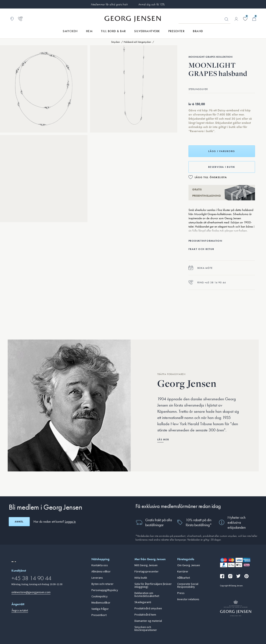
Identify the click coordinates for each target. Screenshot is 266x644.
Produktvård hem (145, 615)
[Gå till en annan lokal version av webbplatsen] (14, 562)
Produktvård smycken (148, 609)
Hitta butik (141, 578)
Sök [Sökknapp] (227, 19)
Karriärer (183, 572)
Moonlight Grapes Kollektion (211, 57)
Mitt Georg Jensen (146, 565)
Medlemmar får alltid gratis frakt (109, 4)
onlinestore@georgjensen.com (31, 592)
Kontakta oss (100, 565)
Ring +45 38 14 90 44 (207, 282)
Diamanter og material (148, 621)
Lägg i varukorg (222, 151)
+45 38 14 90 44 (31, 578)
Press (181, 593)
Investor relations (188, 599)
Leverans (97, 578)
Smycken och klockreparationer (146, 629)
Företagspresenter (147, 572)
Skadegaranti (143, 602)
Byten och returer (102, 584)
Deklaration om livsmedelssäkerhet (147, 595)
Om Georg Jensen (189, 565)
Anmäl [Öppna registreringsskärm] (19, 522)
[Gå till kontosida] (236, 19)
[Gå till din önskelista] (245, 19)
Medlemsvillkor (101, 603)
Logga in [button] (70, 522)
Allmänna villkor (101, 572)
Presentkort (99, 615)
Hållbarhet (184, 578)
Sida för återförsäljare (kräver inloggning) (153, 586)
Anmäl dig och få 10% (151, 4)
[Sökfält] (204, 19)
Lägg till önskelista (211, 177)
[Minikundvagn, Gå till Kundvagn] (254, 19)
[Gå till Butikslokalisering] (12, 19)
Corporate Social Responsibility (188, 586)
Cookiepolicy (100, 597)
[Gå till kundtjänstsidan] (20, 19)
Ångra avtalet (20, 611)
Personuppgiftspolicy (105, 590)
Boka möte (201, 268)
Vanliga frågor (100, 609)
